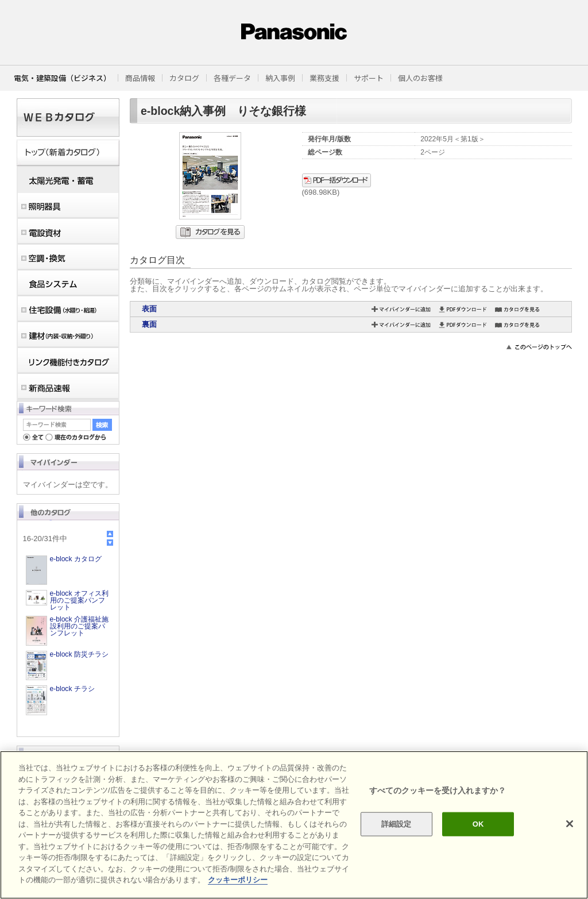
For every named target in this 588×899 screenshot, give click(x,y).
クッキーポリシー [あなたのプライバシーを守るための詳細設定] (238, 880)
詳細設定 (396, 824)
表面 (149, 309)
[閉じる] (570, 824)
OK (478, 824)
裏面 (149, 324)
